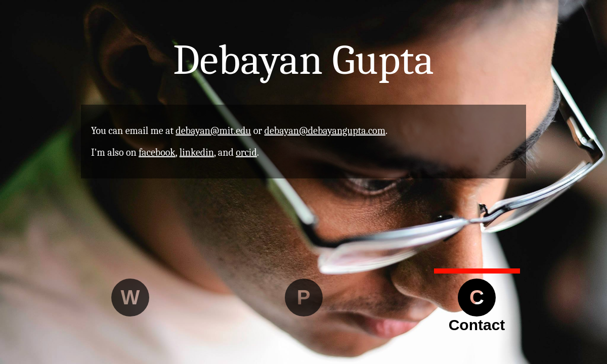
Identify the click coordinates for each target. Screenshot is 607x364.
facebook (157, 152)
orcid (246, 152)
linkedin (197, 152)
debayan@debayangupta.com (325, 131)
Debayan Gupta (303, 60)
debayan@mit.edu (213, 131)
